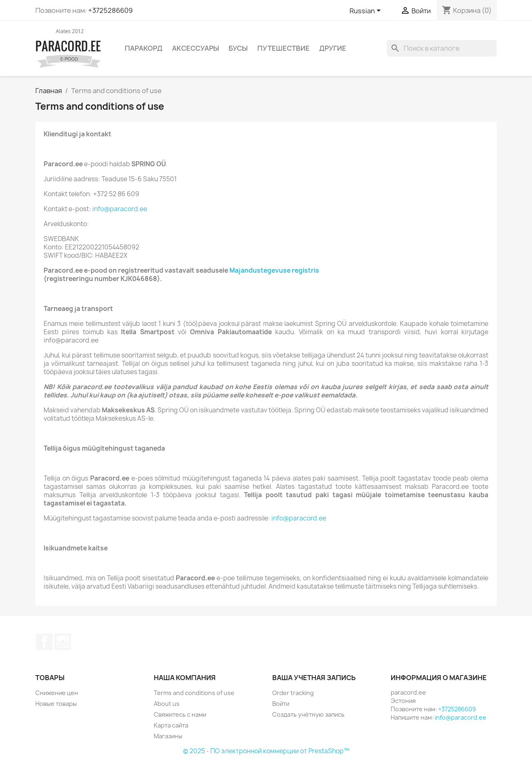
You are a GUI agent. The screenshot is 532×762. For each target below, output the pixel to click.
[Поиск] (442, 48)
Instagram (63, 642)
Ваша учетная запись (314, 678)
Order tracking (293, 693)
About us (167, 704)
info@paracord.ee (120, 209)
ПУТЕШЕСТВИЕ (283, 48)
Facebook (44, 642)
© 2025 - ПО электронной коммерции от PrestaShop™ (266, 751)
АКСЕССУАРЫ (196, 48)
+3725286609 (110, 10)
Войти (281, 704)
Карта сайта (171, 725)
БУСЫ (238, 48)
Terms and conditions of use (194, 693)
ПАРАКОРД (144, 48)
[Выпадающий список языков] (367, 11)
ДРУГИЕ (333, 48)
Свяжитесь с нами (180, 714)
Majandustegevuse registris (274, 270)
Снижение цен (57, 693)
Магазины (168, 736)
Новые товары (56, 704)
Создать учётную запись (308, 714)
